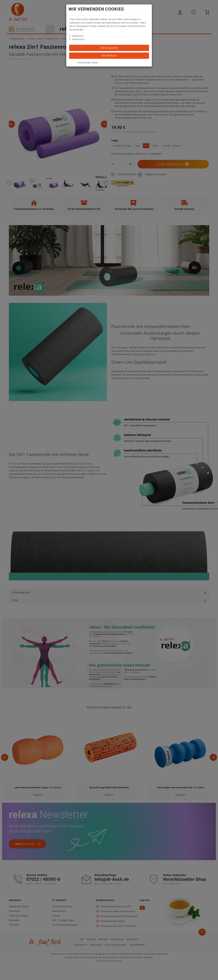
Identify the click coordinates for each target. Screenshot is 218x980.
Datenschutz (78, 39)
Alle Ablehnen (109, 56)
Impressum (78, 36)
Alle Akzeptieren (109, 48)
